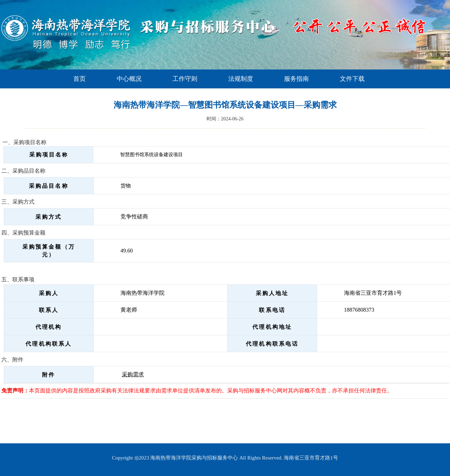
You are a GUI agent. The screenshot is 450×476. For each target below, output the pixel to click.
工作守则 (185, 79)
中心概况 (129, 79)
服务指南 (296, 79)
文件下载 (352, 79)
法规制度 (241, 79)
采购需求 (133, 374)
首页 (80, 79)
